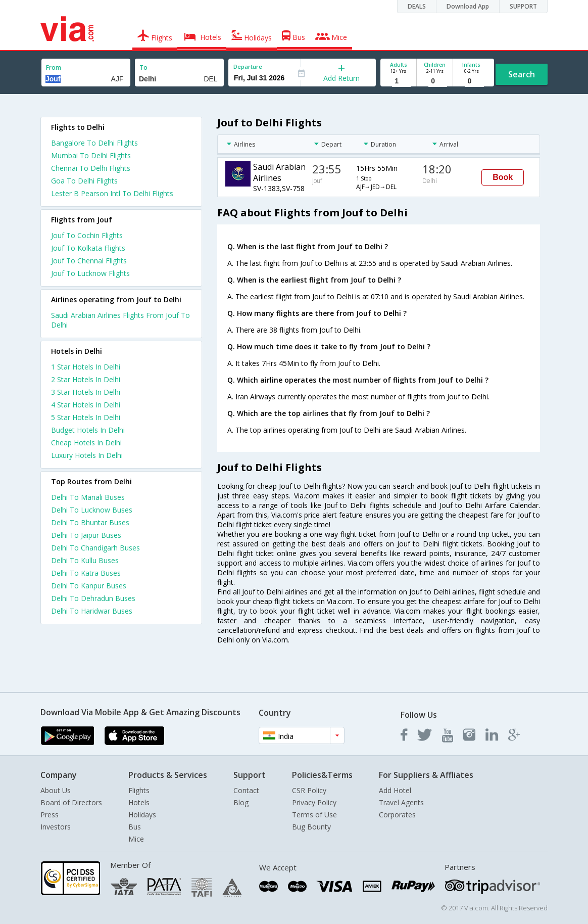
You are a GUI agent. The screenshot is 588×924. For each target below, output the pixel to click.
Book (503, 177)
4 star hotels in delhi (86, 405)
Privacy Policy (314, 802)
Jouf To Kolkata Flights (88, 248)
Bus (135, 827)
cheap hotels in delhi (86, 443)
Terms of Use (314, 815)
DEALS (417, 6)
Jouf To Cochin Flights (87, 235)
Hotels (139, 802)
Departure (248, 66)
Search (522, 74)
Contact (246, 790)
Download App (468, 6)
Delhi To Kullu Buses (85, 560)
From (54, 67)
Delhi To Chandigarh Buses (95, 548)
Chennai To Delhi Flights (91, 168)
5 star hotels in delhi (86, 417)
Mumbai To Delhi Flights (91, 155)
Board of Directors (71, 802)
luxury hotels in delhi (87, 455)
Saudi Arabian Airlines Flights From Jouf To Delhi (120, 320)
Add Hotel (395, 790)
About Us (56, 790)
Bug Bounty (311, 827)
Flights (139, 790)
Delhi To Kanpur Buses (89, 586)
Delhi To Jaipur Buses (86, 535)
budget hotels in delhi (88, 430)
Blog (241, 802)
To (143, 67)
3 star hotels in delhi (86, 392)
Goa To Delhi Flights (84, 181)
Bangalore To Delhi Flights (94, 143)
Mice (136, 839)
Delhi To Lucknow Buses (92, 510)
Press (50, 815)
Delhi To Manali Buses (88, 497)
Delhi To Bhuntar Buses (90, 522)
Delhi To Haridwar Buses (92, 611)
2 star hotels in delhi (86, 379)
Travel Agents (401, 802)
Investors (56, 827)
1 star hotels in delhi (86, 367)
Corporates (397, 815)
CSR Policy (309, 790)
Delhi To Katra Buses (86, 573)
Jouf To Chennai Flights (89, 261)
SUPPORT (523, 6)
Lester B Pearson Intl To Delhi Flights (112, 193)
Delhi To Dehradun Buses (93, 598)
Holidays (142, 815)
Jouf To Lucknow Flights (90, 273)
